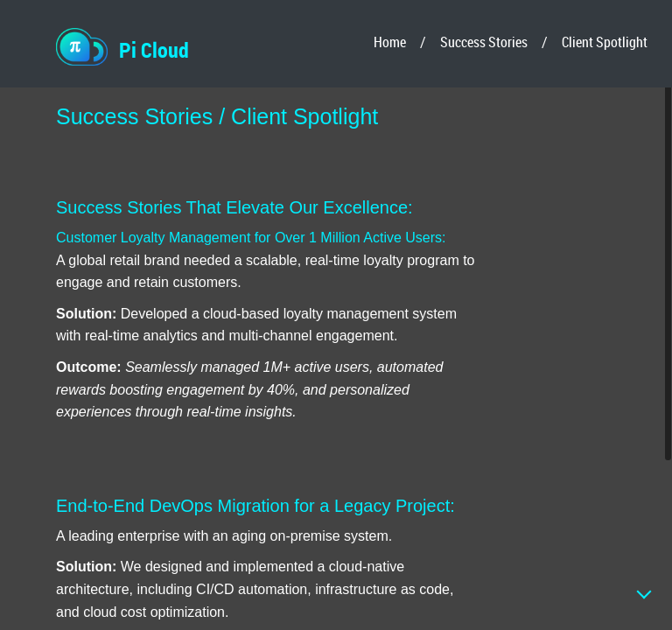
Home (390, 42)
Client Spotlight (605, 42)
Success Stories (484, 42)
